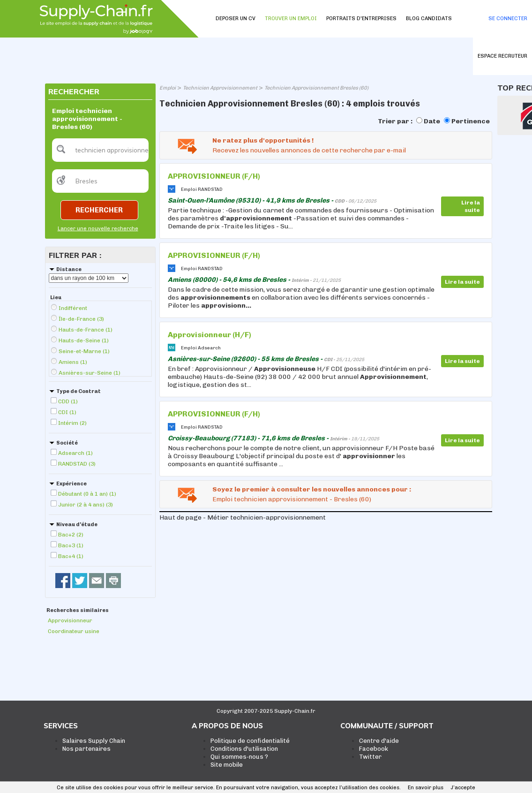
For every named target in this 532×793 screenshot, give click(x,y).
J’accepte (463, 788)
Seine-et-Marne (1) (84, 351)
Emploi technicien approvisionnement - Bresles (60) (292, 499)
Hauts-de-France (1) (86, 330)
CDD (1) (68, 401)
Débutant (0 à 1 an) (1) (87, 494)
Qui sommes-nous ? (239, 757)
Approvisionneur (70, 620)
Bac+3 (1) (71, 545)
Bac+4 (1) (71, 556)
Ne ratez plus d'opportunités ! (263, 140)
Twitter (370, 757)
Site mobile (227, 765)
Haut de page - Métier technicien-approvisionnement (243, 517)
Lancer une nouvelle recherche (98, 229)
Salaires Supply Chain (94, 741)
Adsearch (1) (75, 453)
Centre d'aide (379, 741)
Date (432, 121)
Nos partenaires (86, 749)
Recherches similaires (78, 610)
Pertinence (471, 121)
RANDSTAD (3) (77, 464)
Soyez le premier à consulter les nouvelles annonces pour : (312, 489)
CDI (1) (67, 412)
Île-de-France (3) (81, 319)
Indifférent (73, 308)
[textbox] (100, 150)
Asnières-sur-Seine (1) (90, 373)
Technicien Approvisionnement (220, 88)
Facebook (374, 749)
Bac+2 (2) (71, 535)
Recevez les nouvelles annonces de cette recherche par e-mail (309, 150)
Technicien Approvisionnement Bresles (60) (316, 88)
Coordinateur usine (74, 631)
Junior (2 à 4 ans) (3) (86, 505)
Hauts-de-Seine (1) (84, 340)
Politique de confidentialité (250, 741)
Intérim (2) (72, 423)
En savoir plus (426, 788)
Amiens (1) (73, 362)
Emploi (168, 88)
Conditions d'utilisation (244, 749)
